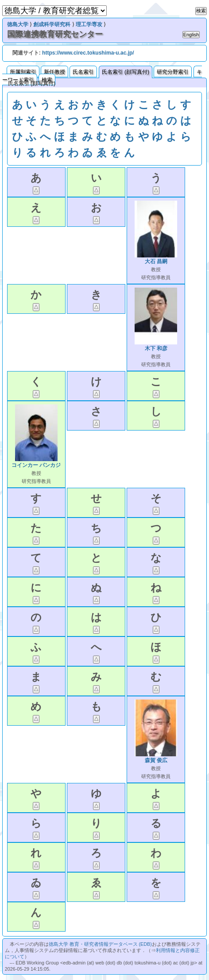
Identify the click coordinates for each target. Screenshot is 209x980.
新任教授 (54, 72)
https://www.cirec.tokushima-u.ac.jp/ (88, 53)
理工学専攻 (89, 24)
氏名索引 (83, 72)
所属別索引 (23, 72)
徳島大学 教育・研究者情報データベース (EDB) (100, 944)
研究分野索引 (173, 72)
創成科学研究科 (52, 24)
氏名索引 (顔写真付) (126, 72)
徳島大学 (18, 24)
